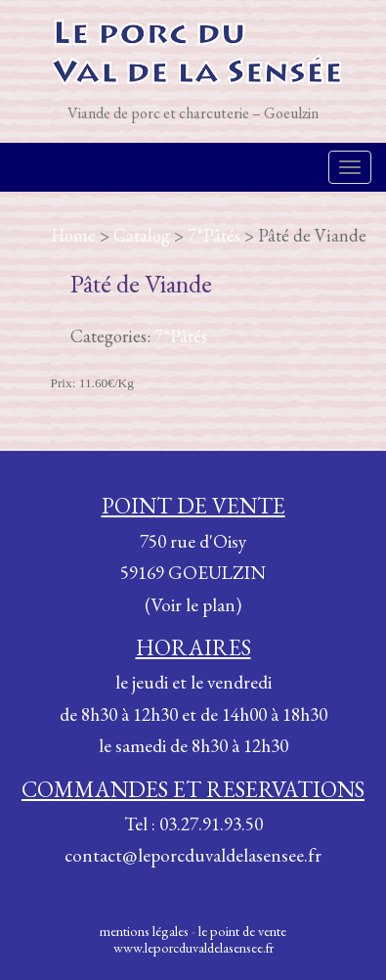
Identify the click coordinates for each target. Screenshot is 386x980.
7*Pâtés (214, 235)
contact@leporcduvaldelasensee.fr (193, 855)
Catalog (142, 235)
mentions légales (144, 931)
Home (73, 235)
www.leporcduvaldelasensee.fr (193, 947)
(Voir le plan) (193, 605)
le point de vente (242, 931)
